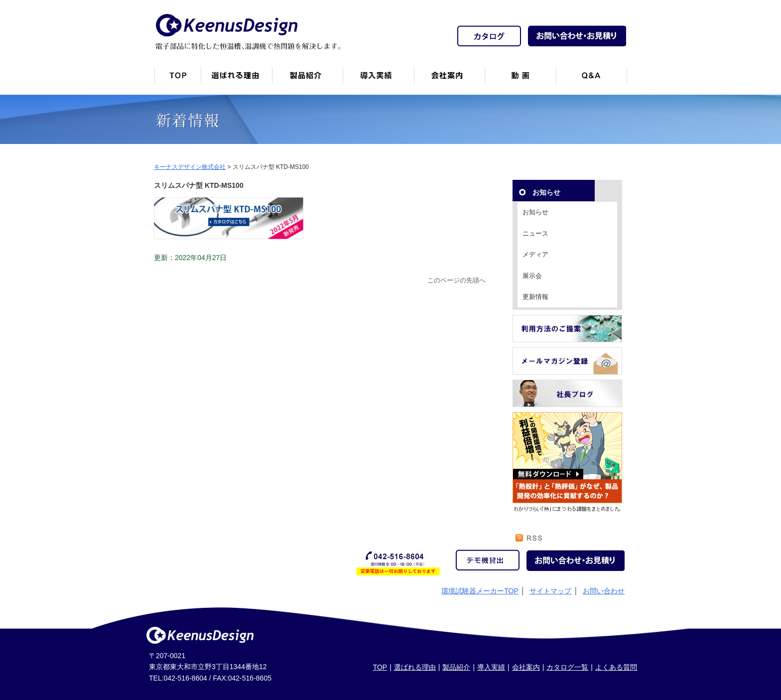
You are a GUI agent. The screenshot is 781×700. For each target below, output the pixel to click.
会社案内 (449, 79)
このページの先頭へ (456, 280)
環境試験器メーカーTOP (480, 591)
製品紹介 (307, 79)
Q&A (591, 79)
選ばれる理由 (415, 667)
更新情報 (535, 297)
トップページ (177, 79)
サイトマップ (550, 591)
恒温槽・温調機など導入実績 (378, 79)
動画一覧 (520, 79)
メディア (535, 254)
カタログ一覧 (567, 667)
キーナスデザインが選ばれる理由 (236, 79)
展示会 (532, 276)
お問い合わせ (604, 591)
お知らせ (535, 212)
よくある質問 (616, 667)
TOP (380, 667)
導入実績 (491, 667)
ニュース (535, 233)
